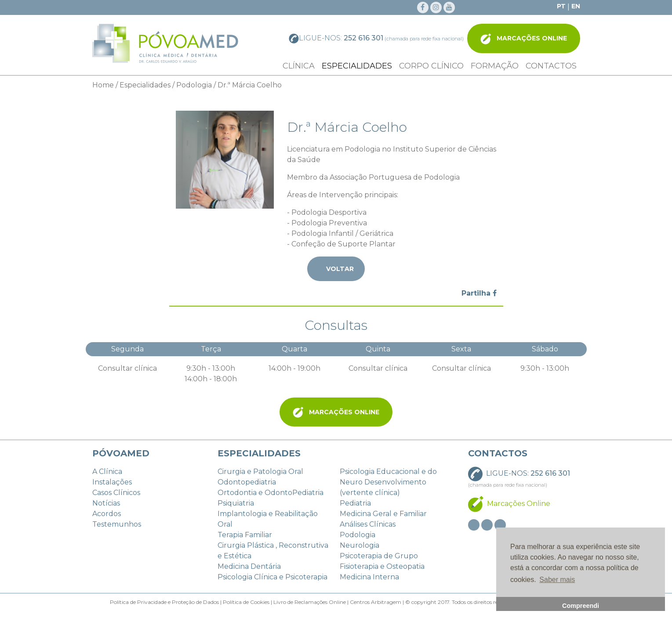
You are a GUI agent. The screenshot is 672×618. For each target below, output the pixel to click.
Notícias (106, 503)
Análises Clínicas (368, 524)
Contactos (551, 66)
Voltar (336, 268)
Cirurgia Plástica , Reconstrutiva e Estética (273, 551)
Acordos (107, 514)
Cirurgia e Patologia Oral (260, 472)
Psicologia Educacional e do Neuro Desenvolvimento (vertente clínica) (388, 482)
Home (103, 85)
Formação (495, 66)
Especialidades (357, 66)
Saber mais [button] (557, 580)
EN (576, 6)
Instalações (112, 482)
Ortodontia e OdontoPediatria (271, 493)
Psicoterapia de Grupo (379, 556)
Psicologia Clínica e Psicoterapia (272, 577)
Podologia (194, 85)
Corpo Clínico (431, 66)
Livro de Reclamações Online (309, 602)
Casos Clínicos (116, 493)
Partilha (479, 293)
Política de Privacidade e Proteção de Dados (164, 602)
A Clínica (107, 472)
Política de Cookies (246, 602)
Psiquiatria (236, 503)
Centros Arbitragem (375, 602)
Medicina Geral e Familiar (383, 514)
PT (561, 6)
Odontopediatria (247, 482)
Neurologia (360, 545)
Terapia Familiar (245, 535)
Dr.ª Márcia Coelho (250, 85)
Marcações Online (524, 39)
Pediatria (355, 503)
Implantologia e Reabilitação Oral (268, 519)
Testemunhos (117, 524)
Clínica (299, 66)
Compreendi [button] (581, 606)
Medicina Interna (369, 577)
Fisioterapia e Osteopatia (382, 566)
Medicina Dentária (249, 566)
